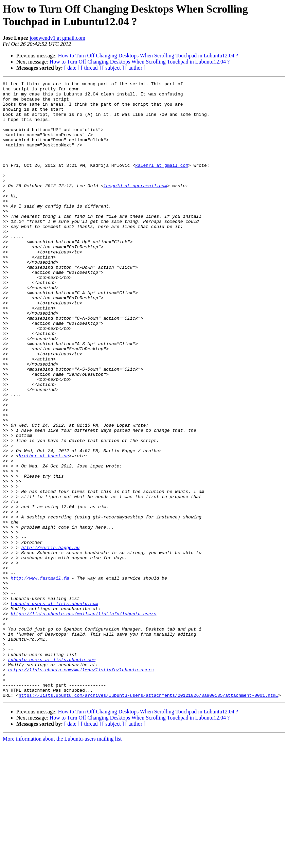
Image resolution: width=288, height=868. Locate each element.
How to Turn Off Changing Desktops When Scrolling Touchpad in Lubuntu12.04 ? (148, 56)
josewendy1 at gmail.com (57, 38)
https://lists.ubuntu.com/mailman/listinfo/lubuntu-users (83, 721)
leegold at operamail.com (135, 207)
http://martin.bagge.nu (51, 641)
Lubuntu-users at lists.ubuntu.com (54, 708)
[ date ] (72, 68)
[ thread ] (91, 68)
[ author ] (136, 68)
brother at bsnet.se (44, 531)
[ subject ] (113, 68)
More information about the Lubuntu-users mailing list (62, 862)
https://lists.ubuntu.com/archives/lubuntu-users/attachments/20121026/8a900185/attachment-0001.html (148, 818)
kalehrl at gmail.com (162, 182)
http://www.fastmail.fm (40, 678)
